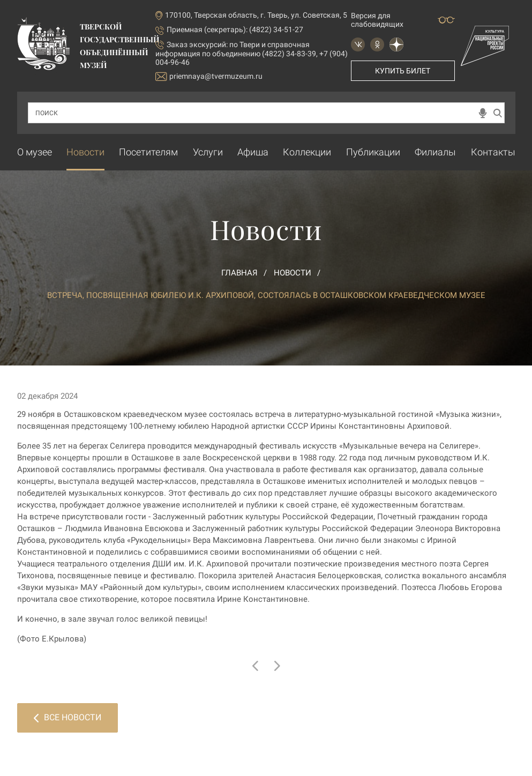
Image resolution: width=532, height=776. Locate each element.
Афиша (253, 152)
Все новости (68, 717)
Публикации (373, 152)
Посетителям (148, 152)
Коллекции (307, 152)
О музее (35, 152)
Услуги (208, 152)
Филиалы (435, 152)
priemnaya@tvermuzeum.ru (209, 76)
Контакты (493, 152)
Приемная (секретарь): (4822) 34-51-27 (235, 29)
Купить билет (403, 71)
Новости (85, 152)
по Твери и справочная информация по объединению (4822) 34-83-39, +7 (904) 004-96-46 (252, 53)
